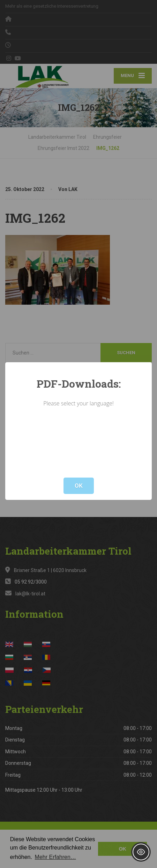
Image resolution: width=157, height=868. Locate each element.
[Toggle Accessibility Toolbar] (141, 852)
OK (79, 486)
